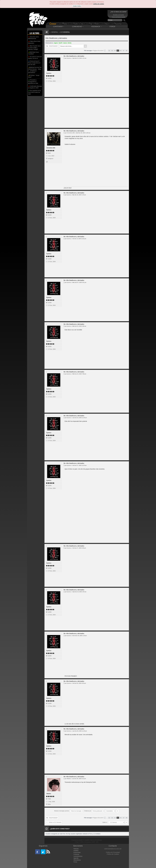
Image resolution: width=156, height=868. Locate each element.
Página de (98, 51)
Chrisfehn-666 (51, 148)
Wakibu (49, 794)
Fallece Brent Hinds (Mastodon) (34, 42)
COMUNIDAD (78, 27)
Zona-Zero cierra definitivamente (33, 38)
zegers (56, 43)
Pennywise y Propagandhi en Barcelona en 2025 (33, 82)
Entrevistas (77, 851)
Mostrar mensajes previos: (69, 810)
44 (115, 51)
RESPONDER (52, 46)
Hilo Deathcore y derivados (56, 38)
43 (112, 51)
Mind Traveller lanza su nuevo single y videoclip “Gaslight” (34, 48)
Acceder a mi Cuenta (118, 15)
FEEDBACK (96, 27)
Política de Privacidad (113, 851)
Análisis (76, 850)
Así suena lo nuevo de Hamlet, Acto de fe (35, 58)
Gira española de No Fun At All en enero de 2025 (34, 92)
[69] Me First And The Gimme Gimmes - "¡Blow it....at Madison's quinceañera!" (35, 70)
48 (127, 51)
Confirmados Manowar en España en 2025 (35, 87)
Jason (65, 43)
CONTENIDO (59, 27)
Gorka (70, 43)
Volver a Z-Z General (54, 821)
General (55, 32)
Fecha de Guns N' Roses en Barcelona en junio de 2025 (34, 63)
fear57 (60, 43)
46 (121, 51)
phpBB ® (81, 839)
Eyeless (49, 73)
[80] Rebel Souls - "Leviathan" (34, 53)
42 (109, 51)
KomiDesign (98, 839)
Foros (75, 861)
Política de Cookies (113, 853)
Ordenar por (94, 810)
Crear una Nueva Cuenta (118, 17)
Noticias (76, 848)
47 (124, 51)
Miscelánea (77, 859)
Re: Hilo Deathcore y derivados (74, 56)
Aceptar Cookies (77, 6)
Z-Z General (65, 32)
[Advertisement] (78, 16)
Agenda (76, 857)
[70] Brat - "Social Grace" (34, 76)
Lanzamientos (78, 855)
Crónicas (76, 853)
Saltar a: (105, 821)
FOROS (112, 27)
